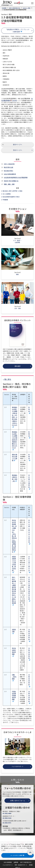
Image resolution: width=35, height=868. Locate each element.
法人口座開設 (7, 194)
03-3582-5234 (7, 818)
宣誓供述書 (14, 631)
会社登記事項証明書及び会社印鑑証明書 (16, 177)
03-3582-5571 (7, 823)
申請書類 (5, 200)
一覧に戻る (7, 379)
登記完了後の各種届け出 (11, 181)
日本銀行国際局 (29, 482)
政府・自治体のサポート (21, 865)
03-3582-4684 (7, 813)
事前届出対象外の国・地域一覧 (15, 478)
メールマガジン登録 (17, 855)
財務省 (29, 410)
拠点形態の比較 (9, 167)
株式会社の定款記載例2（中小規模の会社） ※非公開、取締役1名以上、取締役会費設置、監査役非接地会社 (14, 536)
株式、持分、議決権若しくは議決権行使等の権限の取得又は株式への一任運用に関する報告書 (14, 591)
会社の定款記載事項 (10, 174)
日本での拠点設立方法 (26, 862)
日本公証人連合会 (29, 564)
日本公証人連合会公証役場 (29, 532)
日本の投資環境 (8, 862)
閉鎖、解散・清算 (9, 184)
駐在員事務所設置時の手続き (11, 197)
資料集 (31, 865)
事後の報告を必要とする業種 (15, 457)
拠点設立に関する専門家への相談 (13, 191)
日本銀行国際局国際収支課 (29, 589)
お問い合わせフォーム (18, 801)
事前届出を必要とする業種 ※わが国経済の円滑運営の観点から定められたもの (15, 441)
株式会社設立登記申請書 (14, 652)
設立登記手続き (9, 171)
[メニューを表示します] (32, 3)
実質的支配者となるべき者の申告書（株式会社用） (14, 564)
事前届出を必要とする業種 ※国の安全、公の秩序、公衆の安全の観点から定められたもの (15, 417)
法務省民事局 (29, 635)
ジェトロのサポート (8, 865)
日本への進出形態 (9, 164)
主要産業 (16, 862)
